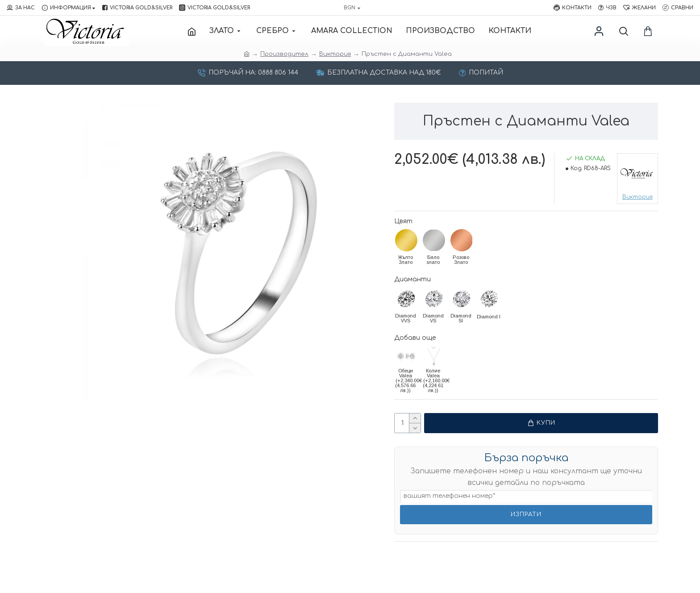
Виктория (335, 54)
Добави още (415, 338)
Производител (284, 54)
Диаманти (412, 279)
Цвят (403, 221)
